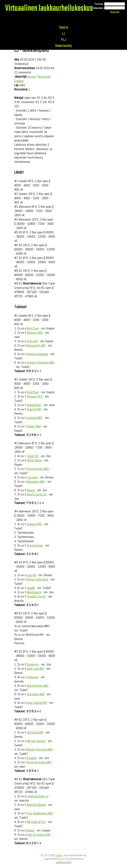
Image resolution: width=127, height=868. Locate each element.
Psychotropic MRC (38, 469)
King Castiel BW (37, 703)
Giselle (31, 588)
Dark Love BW (35, 669)
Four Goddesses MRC (40, 813)
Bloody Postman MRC (40, 749)
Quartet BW (34, 409)
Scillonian (33, 677)
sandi (59, 855)
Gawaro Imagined (38, 354)
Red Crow (33, 328)
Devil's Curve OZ (37, 494)
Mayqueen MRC (36, 482)
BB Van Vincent (36, 741)
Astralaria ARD (36, 694)
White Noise (34, 460)
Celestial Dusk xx (38, 796)
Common (32, 477)
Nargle (31, 490)
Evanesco (33, 664)
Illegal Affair (34, 405)
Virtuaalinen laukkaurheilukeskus (49, 8)
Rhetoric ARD (35, 333)
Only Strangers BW (39, 835)
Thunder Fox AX (36, 596)
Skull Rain (33, 392)
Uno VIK (32, 575)
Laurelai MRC (35, 418)
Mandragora (34, 592)
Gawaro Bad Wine (38, 579)
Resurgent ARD (36, 345)
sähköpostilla (63, 862)
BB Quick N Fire (36, 822)
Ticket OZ (33, 456)
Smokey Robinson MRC (41, 362)
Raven (31, 830)
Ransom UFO (35, 396)
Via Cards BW (35, 732)
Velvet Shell (34, 426)
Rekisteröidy (63, 46)
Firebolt (32, 758)
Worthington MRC (38, 686)
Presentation (35, 545)
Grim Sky (32, 341)
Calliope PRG (34, 524)
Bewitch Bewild (36, 805)
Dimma (31, 77)
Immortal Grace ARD (39, 762)
